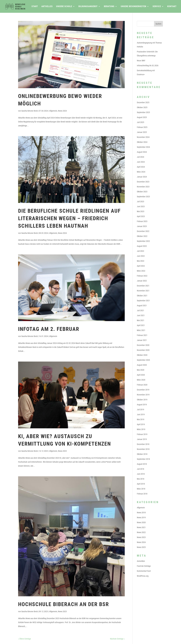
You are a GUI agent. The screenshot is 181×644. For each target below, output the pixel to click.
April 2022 (141, 266)
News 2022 (141, 532)
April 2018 (141, 484)
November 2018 (143, 449)
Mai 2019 (141, 419)
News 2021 (141, 527)
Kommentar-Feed (144, 571)
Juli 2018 (140, 469)
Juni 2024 (141, 162)
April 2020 (141, 375)
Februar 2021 (142, 335)
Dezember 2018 (143, 444)
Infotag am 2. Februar (49, 329)
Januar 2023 (142, 226)
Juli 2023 (140, 202)
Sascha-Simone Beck (29, 111)
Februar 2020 (142, 385)
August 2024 (142, 152)
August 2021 (142, 306)
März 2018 (141, 489)
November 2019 (143, 395)
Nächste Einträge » (117, 639)
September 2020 (143, 360)
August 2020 (142, 365)
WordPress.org (143, 576)
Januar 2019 (142, 439)
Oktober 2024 (142, 142)
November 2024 (143, 137)
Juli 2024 (140, 157)
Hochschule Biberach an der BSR (63, 604)
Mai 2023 (141, 211)
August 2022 (142, 246)
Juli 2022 (140, 251)
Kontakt (172, 7)
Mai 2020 (141, 370)
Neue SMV (141, 61)
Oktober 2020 (142, 355)
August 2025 (142, 117)
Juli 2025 (140, 122)
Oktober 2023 (142, 192)
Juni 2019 (141, 414)
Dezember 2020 (143, 345)
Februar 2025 (142, 127)
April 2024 (141, 167)
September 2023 (143, 197)
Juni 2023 (141, 206)
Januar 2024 (142, 177)
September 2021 (143, 301)
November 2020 (143, 350)
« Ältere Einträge (25, 639)
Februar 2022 (142, 276)
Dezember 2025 (143, 102)
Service (157, 7)
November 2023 (143, 187)
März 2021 (141, 330)
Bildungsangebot (88, 7)
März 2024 (141, 172)
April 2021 (141, 325)
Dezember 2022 (143, 231)
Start (35, 7)
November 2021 (143, 291)
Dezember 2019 (143, 390)
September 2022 (143, 241)
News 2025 (141, 547)
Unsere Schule (64, 7)
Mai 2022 (141, 261)
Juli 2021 (140, 310)
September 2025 (143, 112)
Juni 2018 (141, 474)
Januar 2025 (142, 132)
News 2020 (141, 522)
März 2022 (141, 271)
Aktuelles (47, 7)
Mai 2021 (141, 320)
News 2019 (141, 517)
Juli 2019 (140, 410)
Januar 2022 (142, 281)
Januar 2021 (142, 340)
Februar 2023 (142, 221)
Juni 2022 (141, 256)
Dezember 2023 (143, 182)
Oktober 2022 (142, 236)
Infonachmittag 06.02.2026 (148, 66)
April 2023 (141, 216)
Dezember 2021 (143, 286)
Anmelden (141, 561)
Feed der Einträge (144, 566)
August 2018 (142, 464)
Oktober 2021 (142, 296)
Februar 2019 (142, 434)
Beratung (109, 7)
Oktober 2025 (142, 107)
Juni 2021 (141, 315)
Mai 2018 (141, 479)
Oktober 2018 (142, 454)
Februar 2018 (142, 494)
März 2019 (141, 429)
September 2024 (143, 147)
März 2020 (141, 380)
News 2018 (141, 513)
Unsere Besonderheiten (133, 7)
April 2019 (141, 424)
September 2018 (143, 459)
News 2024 (62, 111)
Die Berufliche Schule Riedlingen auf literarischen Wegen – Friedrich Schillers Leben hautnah (69, 218)
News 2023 (62, 451)
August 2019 (142, 405)
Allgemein (53, 111)
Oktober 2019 (142, 400)
